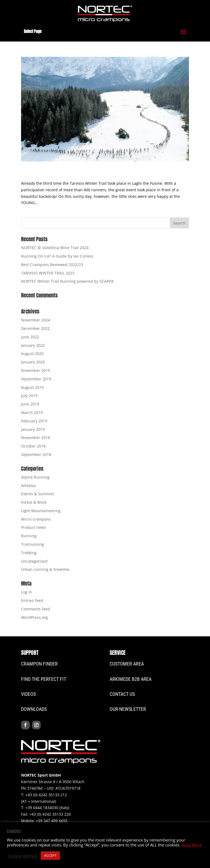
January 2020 (33, 362)
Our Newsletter (128, 709)
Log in (27, 592)
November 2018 (36, 438)
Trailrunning (33, 544)
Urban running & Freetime (45, 569)
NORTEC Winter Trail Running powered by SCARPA (67, 281)
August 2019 (32, 387)
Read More (192, 845)
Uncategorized (34, 561)
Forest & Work (34, 502)
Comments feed (36, 609)
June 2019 (30, 404)
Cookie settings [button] (22, 856)
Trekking (29, 553)
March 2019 (32, 412)
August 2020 (32, 354)
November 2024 (36, 320)
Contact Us (122, 694)
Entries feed (32, 600)
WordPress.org (34, 617)
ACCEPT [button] (50, 855)
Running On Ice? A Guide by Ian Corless (57, 256)
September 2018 (36, 454)
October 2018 (33, 446)
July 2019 (29, 396)
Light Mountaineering (41, 511)
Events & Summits (38, 494)
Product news (33, 527)
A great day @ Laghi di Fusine (67, 174)
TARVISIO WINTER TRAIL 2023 (48, 273)
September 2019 (36, 379)
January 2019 (33, 429)
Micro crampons (36, 519)
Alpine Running (35, 477)
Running (29, 536)
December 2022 (35, 328)
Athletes (29, 486)
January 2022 (33, 345)
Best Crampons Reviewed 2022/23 (52, 265)
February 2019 (34, 421)
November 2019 (36, 370)
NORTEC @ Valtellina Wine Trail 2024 (55, 248)
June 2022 (30, 337)
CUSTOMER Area (127, 664)
